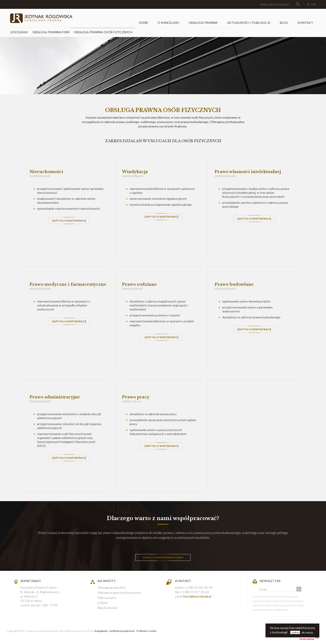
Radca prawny (107, 598)
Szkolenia (19, 32)
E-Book (103, 603)
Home (144, 23)
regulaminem (281, 610)
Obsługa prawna (203, 23)
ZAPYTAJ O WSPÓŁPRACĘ (69, 221)
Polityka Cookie (146, 631)
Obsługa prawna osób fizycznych (103, 32)
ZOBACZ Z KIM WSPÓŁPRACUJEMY (163, 557)
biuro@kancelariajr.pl (197, 596)
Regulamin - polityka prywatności (115, 631)
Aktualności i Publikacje (249, 23)
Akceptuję (307, 632)
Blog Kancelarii (107, 608)
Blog (284, 23)
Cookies (295, 632)
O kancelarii (168, 23)
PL (308, 4)
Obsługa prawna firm (51, 32)
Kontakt (305, 23)
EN (314, 4)
